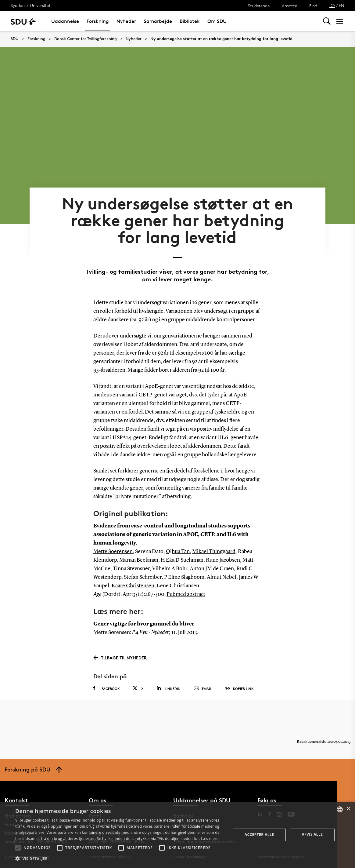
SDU (15, 39)
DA (332, 5)
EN (342, 5)
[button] (18, 848)
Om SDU (217, 21)
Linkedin (169, 688)
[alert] (178, 835)
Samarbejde (158, 21)
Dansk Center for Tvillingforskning (86, 39)
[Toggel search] (327, 21)
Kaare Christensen (133, 586)
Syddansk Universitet (31, 5)
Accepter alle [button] (259, 835)
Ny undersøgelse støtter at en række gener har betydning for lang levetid (221, 39)
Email (203, 689)
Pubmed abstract (186, 594)
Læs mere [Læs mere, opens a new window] (210, 839)
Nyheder (126, 21)
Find (313, 6)
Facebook (107, 688)
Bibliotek (190, 21)
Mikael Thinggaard (214, 552)
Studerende (259, 6)
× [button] (348, 809)
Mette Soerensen (113, 552)
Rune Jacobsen (223, 560)
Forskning (98, 21)
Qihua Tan (178, 552)
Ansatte (289, 6)
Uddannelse (65, 21)
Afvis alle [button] (312, 834)
